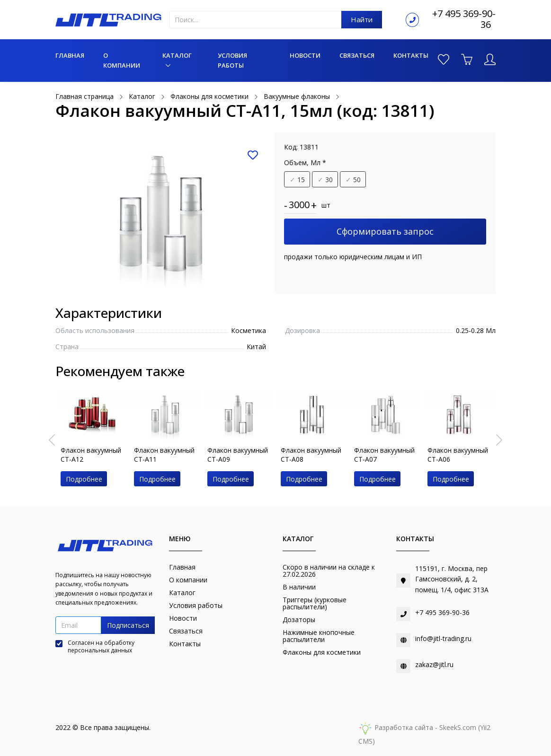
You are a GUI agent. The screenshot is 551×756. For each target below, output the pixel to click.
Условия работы (232, 60)
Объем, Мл (305, 163)
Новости (305, 55)
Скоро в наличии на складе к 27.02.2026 (329, 571)
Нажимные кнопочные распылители (319, 636)
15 (297, 180)
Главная (70, 55)
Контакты (411, 55)
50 (353, 180)
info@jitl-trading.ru (443, 638)
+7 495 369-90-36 (464, 19)
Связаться (357, 55)
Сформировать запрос (385, 231)
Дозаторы (299, 620)
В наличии (299, 587)
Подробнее (84, 479)
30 (325, 180)
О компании (122, 60)
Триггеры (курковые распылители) (315, 603)
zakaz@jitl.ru (434, 664)
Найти (362, 19)
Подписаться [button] (128, 625)
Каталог (177, 55)
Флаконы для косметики (322, 652)
